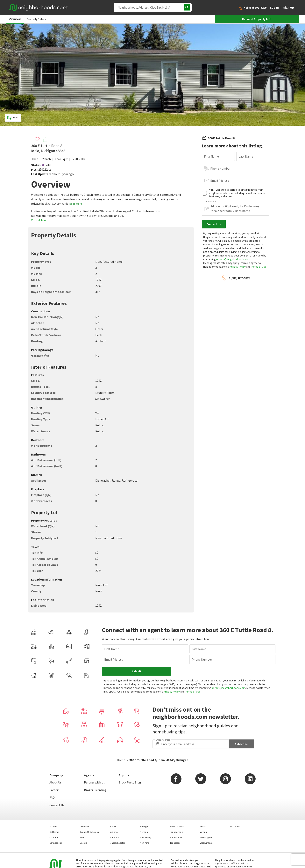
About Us (55, 782)
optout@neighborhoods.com (233, 259)
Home (121, 760)
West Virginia (206, 843)
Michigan (145, 826)
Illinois (113, 826)
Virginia (204, 832)
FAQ (52, 798)
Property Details (36, 19)
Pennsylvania (177, 832)
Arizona (53, 826)
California (54, 832)
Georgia (83, 843)
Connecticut (56, 843)
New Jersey (145, 837)
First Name (211, 156)
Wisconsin (235, 826)
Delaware (84, 826)
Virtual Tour (39, 220)
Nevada (144, 832)
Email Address (220, 181)
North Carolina (177, 826)
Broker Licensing (95, 790)
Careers (54, 790)
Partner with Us (94, 782)
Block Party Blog (130, 782)
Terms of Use (259, 267)
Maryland (115, 837)
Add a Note (210, 202)
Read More (76, 204)
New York (144, 843)
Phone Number (220, 168)
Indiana (114, 832)
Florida (83, 837)
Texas (203, 826)
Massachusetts (117, 843)
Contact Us (57, 805)
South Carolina (177, 837)
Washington (206, 837)
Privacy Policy (238, 267)
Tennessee (175, 843)
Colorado (54, 837)
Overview (15, 19)
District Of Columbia (90, 832)
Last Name (246, 156)
